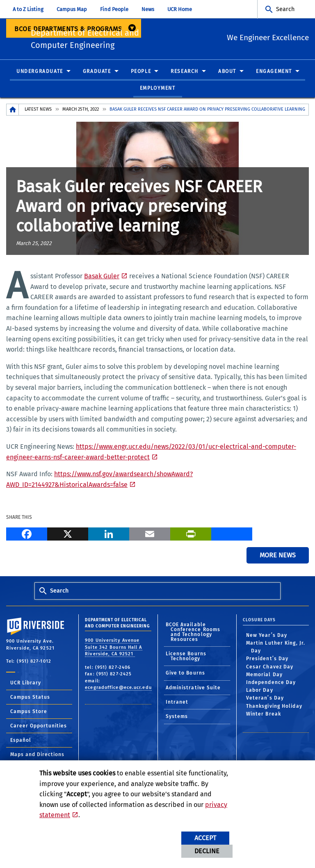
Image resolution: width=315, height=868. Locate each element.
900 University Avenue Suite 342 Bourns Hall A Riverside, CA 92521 (113, 650)
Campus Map (72, 9)
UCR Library (26, 685)
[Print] (191, 535)
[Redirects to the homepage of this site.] (13, 112)
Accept (205, 838)
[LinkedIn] (109, 535)
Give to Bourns (185, 675)
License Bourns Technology (186, 659)
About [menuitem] (227, 73)
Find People (114, 9)
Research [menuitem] (185, 73)
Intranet (177, 704)
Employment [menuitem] (158, 91)
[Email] (150, 535)
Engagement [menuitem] (274, 73)
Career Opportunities (39, 728)
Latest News (38, 112)
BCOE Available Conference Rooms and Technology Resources (193, 634)
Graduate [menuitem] (97, 73)
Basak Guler (102, 278)
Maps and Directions (37, 757)
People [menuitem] (141, 73)
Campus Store (29, 713)
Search (285, 9)
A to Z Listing (28, 9)
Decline (207, 851)
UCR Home (180, 9)
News (148, 9)
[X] (68, 535)
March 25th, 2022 (81, 112)
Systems (177, 719)
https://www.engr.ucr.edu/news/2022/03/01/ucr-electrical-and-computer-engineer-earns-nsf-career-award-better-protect (151, 454)
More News (278, 558)
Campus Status (30, 699)
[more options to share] (232, 535)
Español (21, 742)
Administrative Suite (193, 690)
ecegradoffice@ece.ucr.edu (118, 690)
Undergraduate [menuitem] (40, 73)
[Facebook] (27, 535)
